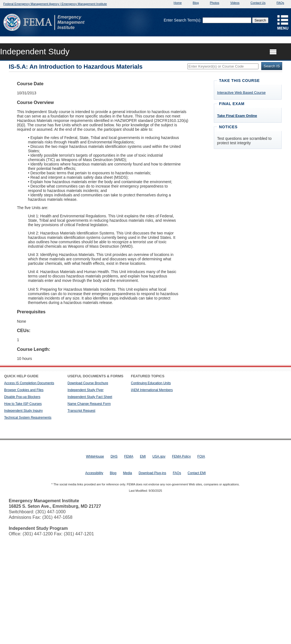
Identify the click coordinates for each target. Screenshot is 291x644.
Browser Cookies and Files (24, 390)
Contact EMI (197, 473)
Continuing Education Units (151, 383)
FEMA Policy (181, 456)
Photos (214, 3)
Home (178, 3)
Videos (235, 3)
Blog (196, 3)
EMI (143, 456)
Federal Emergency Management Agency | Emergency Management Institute (55, 4)
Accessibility (94, 473)
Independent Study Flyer (86, 390)
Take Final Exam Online (237, 116)
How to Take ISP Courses (23, 404)
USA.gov (159, 456)
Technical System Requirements (28, 418)
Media (127, 473)
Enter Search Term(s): (183, 20)
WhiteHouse (95, 456)
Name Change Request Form (89, 404)
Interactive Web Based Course (241, 93)
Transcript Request (81, 411)
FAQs (280, 3)
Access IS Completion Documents (29, 383)
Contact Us (258, 3)
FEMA (129, 456)
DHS (114, 456)
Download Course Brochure (88, 383)
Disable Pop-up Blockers (22, 397)
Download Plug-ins (152, 473)
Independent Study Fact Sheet (90, 397)
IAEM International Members (152, 390)
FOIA (201, 456)
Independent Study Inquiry (23, 411)
